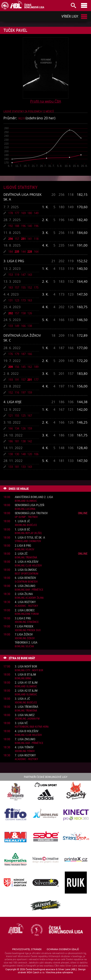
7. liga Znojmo (25, 739)
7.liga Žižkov (24, 634)
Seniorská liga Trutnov (31, 513)
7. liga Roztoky (25, 755)
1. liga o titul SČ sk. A (30, 538)
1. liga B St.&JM (25, 675)
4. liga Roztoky (25, 602)
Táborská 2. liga (26, 643)
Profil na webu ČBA (46, 101)
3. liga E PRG (14, 261)
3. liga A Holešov (27, 562)
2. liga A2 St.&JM (26, 691)
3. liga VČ (21, 723)
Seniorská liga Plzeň (30, 505)
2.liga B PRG (23, 546)
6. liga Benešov (25, 578)
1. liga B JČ (22, 521)
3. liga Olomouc (26, 570)
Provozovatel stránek (27, 949)
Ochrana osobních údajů (63, 949)
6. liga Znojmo (25, 586)
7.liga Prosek (24, 626)
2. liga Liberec (25, 610)
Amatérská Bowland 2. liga (34, 497)
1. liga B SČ (22, 530)
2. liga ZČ (21, 554)
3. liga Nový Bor (26, 667)
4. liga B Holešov (27, 731)
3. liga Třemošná (26, 707)
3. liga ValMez (25, 715)
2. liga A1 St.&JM (26, 683)
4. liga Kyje (12, 402)
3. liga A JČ (22, 699)
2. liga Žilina (24, 594)
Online (83, 513)
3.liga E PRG (23, 618)
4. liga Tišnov (24, 747)
